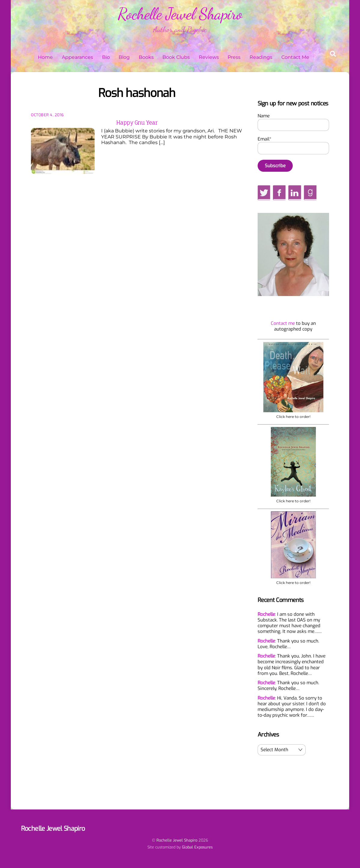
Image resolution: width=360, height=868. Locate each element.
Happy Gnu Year (137, 122)
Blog (124, 57)
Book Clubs (176, 57)
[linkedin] (295, 192)
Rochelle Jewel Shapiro (177, 840)
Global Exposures (197, 847)
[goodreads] (310, 192)
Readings (261, 57)
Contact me (283, 323)
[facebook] (279, 192)
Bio (106, 57)
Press (234, 57)
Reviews (209, 57)
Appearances (77, 57)
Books (146, 57)
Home (45, 57)
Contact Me (295, 57)
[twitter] (264, 192)
